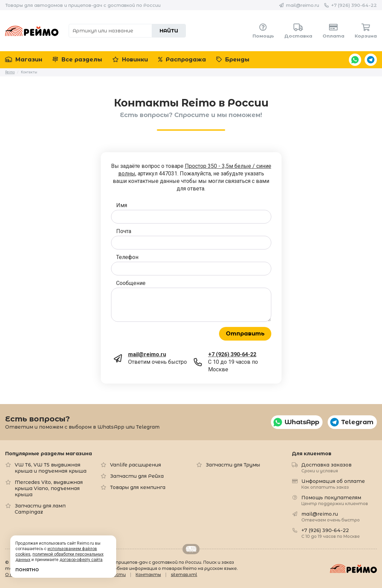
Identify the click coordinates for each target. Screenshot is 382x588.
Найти (169, 31)
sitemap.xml (184, 575)
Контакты (148, 575)
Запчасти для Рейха (137, 476)
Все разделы (77, 60)
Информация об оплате (333, 484)
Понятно (27, 570)
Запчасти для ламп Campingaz (40, 509)
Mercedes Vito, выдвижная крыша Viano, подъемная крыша (49, 488)
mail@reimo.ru (303, 5)
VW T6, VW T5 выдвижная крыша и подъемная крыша (51, 468)
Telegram (371, 60)
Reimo (32, 31)
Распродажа (182, 60)
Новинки (130, 60)
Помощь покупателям (335, 500)
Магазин (24, 60)
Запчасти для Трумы (233, 465)
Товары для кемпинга (138, 487)
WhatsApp (355, 60)
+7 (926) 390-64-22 (354, 5)
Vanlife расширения (135, 465)
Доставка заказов (326, 467)
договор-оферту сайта (81, 560)
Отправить (245, 334)
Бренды (233, 60)
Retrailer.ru (191, 549)
